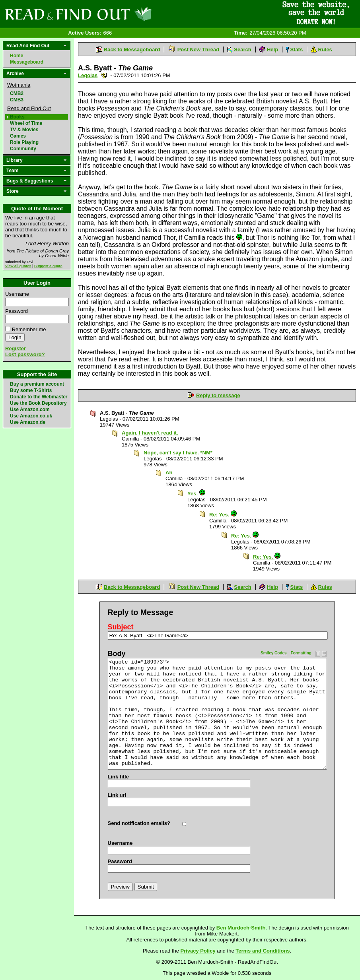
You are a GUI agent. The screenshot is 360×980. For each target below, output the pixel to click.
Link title (118, 777)
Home (17, 56)
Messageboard (27, 62)
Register (16, 348)
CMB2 (17, 93)
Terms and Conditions (263, 951)
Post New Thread (198, 49)
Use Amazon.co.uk (31, 416)
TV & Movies (24, 130)
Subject (121, 627)
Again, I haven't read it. (150, 433)
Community (23, 149)
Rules (325, 49)
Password (17, 311)
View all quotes (18, 266)
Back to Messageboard (132, 49)
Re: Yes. (223, 515)
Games (18, 136)
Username (17, 294)
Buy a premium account (37, 384)
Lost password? (25, 354)
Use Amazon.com (30, 409)
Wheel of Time (26, 123)
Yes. (196, 494)
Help (272, 49)
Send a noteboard (104, 75)
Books (17, 117)
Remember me (29, 329)
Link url (117, 795)
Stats (296, 49)
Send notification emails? (139, 823)
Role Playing (24, 142)
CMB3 (17, 100)
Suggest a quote (48, 266)
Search (242, 49)
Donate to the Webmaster (39, 397)
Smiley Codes (274, 653)
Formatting (301, 653)
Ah (169, 473)
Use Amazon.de (28, 422)
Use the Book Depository (38, 403)
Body (117, 654)
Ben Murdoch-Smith (241, 928)
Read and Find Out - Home (120, 14)
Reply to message (218, 395)
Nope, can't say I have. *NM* (178, 453)
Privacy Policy (198, 951)
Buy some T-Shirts (31, 390)
